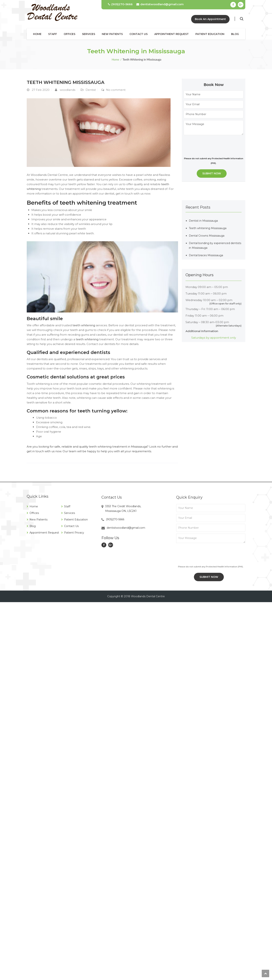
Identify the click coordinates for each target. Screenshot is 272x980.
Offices (69, 34)
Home (37, 34)
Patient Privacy (74, 533)
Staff (53, 34)
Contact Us (139, 34)
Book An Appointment (210, 19)
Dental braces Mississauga (206, 255)
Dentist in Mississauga (203, 221)
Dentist (91, 90)
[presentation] (212, 145)
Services (89, 34)
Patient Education (210, 34)
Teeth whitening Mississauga (66, 82)
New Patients (112, 34)
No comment (116, 90)
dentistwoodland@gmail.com (160, 4)
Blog (235, 34)
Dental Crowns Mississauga (207, 236)
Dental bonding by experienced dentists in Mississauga (215, 245)
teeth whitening (83, 325)
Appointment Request (171, 34)
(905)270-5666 (120, 4)
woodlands (68, 90)
